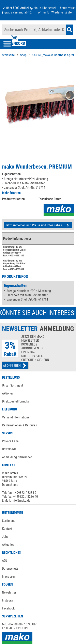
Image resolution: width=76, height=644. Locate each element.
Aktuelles (8, 545)
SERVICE (8, 433)
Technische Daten (50, 199)
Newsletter (9, 592)
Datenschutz (10, 569)
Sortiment (8, 521)
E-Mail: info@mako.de (16, 500)
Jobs (5, 537)
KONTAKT (9, 465)
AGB (5, 561)
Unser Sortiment (13, 385)
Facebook (8, 608)
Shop (23, 55)
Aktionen (8, 393)
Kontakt (7, 529)
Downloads (9, 449)
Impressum (9, 576)
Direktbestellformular (16, 401)
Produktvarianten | (14, 199)
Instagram (9, 600)
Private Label (11, 441)
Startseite (8, 55)
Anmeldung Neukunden (17, 457)
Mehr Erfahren (11, 193)
